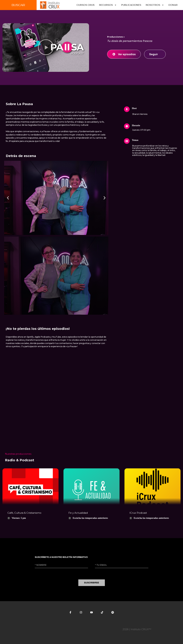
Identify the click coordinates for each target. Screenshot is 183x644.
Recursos (108, 5)
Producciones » (116, 37)
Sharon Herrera (140, 114)
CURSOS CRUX (85, 5)
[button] (46, 48)
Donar (173, 5)
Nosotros (155, 5)
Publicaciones (131, 5)
